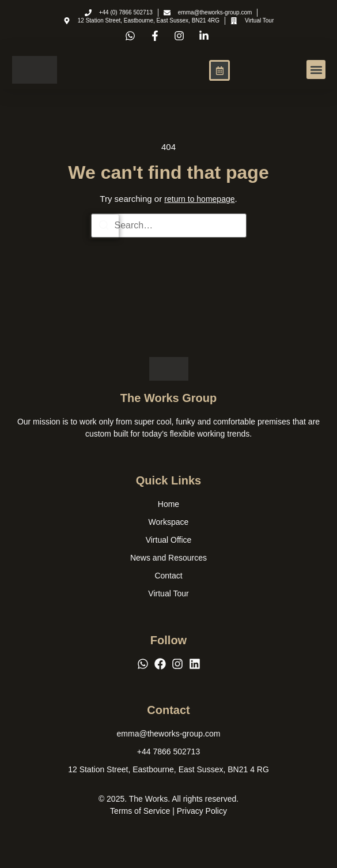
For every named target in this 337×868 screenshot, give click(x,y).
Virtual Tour (168, 593)
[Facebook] (160, 664)
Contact (168, 576)
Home (168, 504)
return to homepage (199, 199)
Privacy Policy (202, 811)
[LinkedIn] (195, 664)
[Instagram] (177, 664)
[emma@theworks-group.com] (169, 734)
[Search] (104, 227)
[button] (316, 69)
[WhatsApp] (143, 664)
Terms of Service (140, 811)
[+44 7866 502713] (168, 752)
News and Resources (168, 558)
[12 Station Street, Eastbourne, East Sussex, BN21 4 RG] (168, 770)
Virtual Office (169, 540)
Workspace (169, 522)
